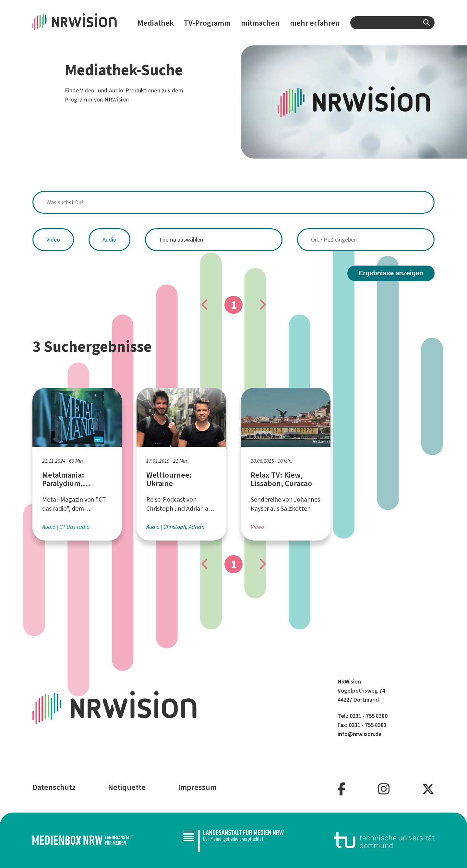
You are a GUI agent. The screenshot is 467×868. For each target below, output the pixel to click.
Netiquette (127, 787)
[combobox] (392, 23)
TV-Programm (207, 23)
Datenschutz (54, 787)
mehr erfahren (315, 23)
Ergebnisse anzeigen (391, 273)
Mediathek (156, 23)
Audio (109, 240)
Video (53, 240)
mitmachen (260, 23)
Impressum (197, 787)
